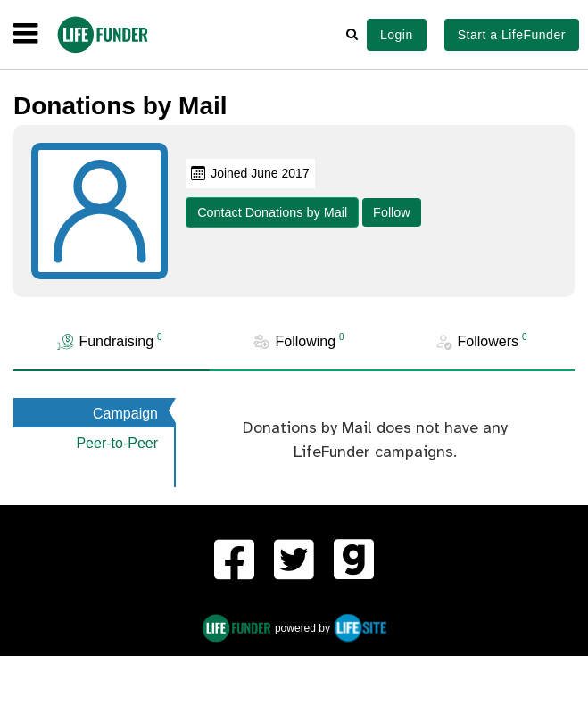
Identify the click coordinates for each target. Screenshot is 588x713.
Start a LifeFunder (512, 35)
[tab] (112, 342)
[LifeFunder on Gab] (354, 562)
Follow (392, 212)
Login (397, 35)
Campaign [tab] (125, 414)
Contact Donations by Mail (272, 212)
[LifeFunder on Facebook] (234, 562)
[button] (352, 35)
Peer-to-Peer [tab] (117, 443)
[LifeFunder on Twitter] (294, 562)
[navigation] (25, 35)
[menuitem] (234, 563)
